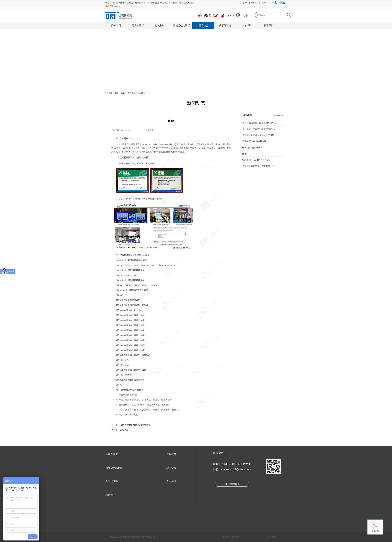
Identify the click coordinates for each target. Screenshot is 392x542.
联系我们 (269, 25)
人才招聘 (247, 25)
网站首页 (116, 25)
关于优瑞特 (225, 25)
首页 (123, 93)
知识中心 (142, 93)
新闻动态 (203, 25)
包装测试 (160, 25)
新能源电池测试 (181, 25)
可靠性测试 (138, 25)
